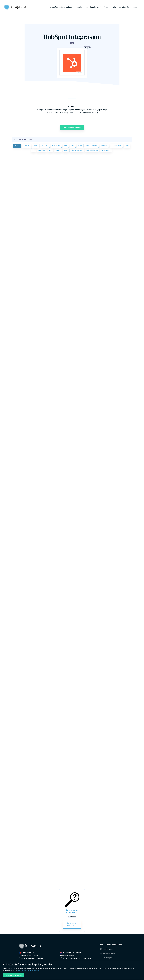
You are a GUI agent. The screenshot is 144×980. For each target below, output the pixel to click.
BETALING (45, 146)
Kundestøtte (108, 949)
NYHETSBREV (106, 150)
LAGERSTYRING (117, 146)
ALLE (17, 146)
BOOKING (104, 146)
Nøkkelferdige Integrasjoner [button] (61, 7)
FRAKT (36, 146)
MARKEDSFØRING (77, 150)
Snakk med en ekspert (72, 128)
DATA (80, 146)
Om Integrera (108, 958)
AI (34, 150)
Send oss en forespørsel (72, 924)
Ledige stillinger (109, 953)
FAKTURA (27, 146)
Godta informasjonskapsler (13, 975)
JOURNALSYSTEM (92, 150)
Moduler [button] (79, 7)
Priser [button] (106, 7)
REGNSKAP (42, 150)
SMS (73, 146)
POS (66, 150)
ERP (50, 150)
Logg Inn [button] (137, 7)
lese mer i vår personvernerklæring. (29, 971)
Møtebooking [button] (124, 7)
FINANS (58, 150)
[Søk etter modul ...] (74, 139)
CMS (127, 146)
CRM (66, 146)
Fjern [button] (87, 48)
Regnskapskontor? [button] (93, 7)
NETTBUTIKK (56, 146)
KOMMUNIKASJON (92, 146)
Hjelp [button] (114, 7)
